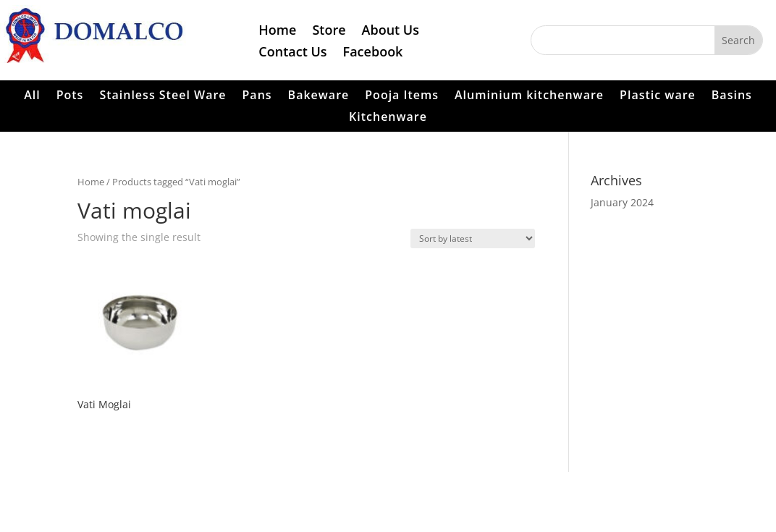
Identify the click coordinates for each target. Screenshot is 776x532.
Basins (732, 96)
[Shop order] (473, 238)
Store (329, 31)
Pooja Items (402, 96)
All (32, 96)
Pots (70, 96)
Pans (257, 96)
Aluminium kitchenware (529, 96)
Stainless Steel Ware (163, 96)
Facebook (373, 53)
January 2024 (622, 202)
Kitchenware (388, 118)
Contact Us (292, 53)
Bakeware (319, 96)
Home (277, 31)
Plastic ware (658, 96)
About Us (391, 31)
